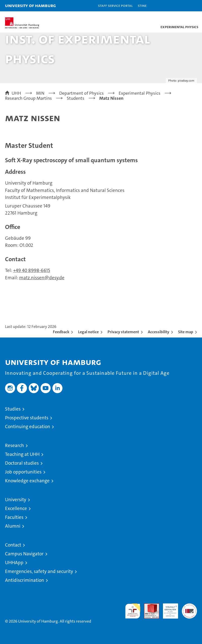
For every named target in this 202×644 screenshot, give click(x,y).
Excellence (16, 508)
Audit (149, 606)
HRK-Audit (168, 609)
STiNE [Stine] (142, 5)
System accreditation (189, 609)
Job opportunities (23, 472)
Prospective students (27, 418)
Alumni (13, 526)
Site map (186, 332)
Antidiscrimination (25, 580)
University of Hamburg (30, 5)
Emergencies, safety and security (39, 571)
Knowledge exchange (27, 481)
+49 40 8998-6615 (32, 270)
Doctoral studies (22, 463)
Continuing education (28, 427)
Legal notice (88, 332)
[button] (182, 6)
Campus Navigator (24, 554)
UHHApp (14, 563)
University (16, 500)
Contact (13, 545)
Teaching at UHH (22, 454)
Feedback (61, 332)
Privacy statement (123, 332)
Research (14, 445)
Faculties (14, 517)
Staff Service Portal (115, 5)
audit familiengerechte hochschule (133, 611)
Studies (13, 409)
